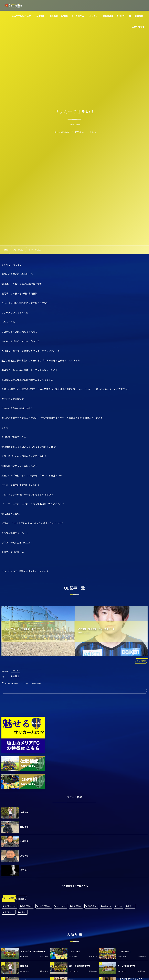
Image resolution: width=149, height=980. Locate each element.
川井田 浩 (24, 841)
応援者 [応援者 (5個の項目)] (107, 906)
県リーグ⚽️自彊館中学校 (79, 966)
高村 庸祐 (24, 856)
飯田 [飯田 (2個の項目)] (131, 906)
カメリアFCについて (126, 966)
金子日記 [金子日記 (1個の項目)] (9, 912)
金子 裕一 (24, 870)
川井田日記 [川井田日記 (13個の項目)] (45, 906)
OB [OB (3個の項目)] (119, 906)
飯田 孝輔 (24, 827)
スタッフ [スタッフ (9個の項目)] (61, 906)
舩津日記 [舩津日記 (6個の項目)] (77, 906)
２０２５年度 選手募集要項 (33, 952)
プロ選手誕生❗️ (125, 952)
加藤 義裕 (24, 812)
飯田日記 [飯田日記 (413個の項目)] (10, 906)
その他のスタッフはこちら (74, 886)
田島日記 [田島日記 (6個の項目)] (92, 906)
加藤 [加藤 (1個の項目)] (23, 912)
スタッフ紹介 (75, 952)
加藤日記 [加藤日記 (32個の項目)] (27, 906)
